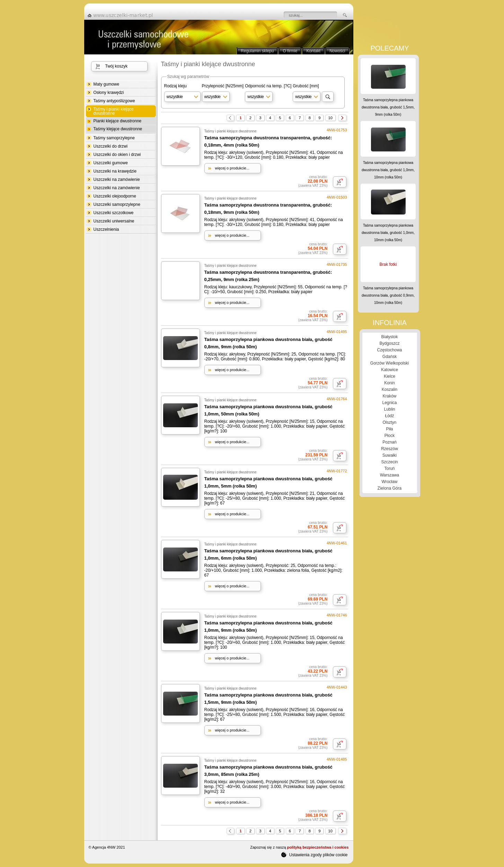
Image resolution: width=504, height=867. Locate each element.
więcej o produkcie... (232, 168)
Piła (389, 429)
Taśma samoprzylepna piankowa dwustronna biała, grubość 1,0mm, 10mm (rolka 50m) (388, 170)
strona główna (122, 15)
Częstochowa (389, 350)
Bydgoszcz (389, 343)
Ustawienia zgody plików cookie (314, 855)
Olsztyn (389, 422)
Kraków (389, 396)
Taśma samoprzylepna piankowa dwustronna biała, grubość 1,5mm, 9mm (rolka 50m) (388, 107)
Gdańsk (390, 357)
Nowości (337, 51)
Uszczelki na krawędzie (115, 171)
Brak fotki (388, 264)
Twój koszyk (117, 66)
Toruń (389, 468)
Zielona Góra (390, 488)
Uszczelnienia (106, 229)
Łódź (389, 416)
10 (330, 118)
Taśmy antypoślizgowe (114, 101)
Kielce (390, 376)
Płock (390, 436)
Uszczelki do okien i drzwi (117, 155)
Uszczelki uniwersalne (114, 221)
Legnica (389, 403)
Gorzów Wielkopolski (390, 363)
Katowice (390, 370)
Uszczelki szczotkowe (114, 213)
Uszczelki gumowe (111, 163)
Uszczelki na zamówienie (117, 179)
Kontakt (313, 51)
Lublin (389, 409)
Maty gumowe (107, 84)
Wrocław (390, 482)
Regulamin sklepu (257, 51)
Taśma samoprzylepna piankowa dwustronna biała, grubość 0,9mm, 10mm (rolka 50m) (388, 295)
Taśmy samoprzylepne (114, 138)
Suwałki (390, 455)
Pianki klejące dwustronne (118, 121)
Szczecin (389, 462)
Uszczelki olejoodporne (115, 196)
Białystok (389, 337)
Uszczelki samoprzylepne (117, 204)
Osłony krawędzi (109, 93)
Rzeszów (390, 449)
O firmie (290, 51)
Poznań (390, 442)
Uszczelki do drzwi (111, 146)
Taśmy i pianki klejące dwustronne (114, 111)
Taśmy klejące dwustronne (118, 129)
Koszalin (390, 389)
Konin (390, 383)
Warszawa (390, 475)
